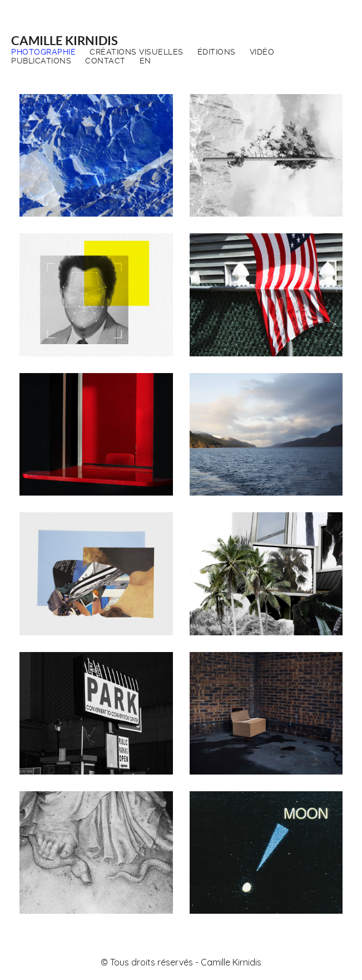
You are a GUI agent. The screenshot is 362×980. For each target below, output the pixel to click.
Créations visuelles (137, 52)
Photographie (43, 52)
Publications (41, 61)
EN (145, 61)
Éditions (217, 52)
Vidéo (262, 52)
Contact (105, 61)
